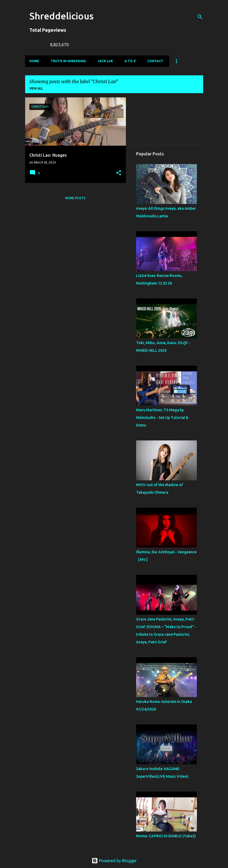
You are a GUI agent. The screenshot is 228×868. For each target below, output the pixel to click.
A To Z (130, 61)
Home (34, 61)
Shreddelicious (62, 16)
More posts (75, 198)
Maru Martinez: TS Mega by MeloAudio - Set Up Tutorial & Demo (162, 418)
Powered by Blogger (114, 861)
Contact (155, 61)
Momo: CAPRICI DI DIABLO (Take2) (166, 836)
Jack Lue (105, 61)
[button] (119, 173)
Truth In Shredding (68, 61)
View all (36, 88)
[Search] (200, 17)
